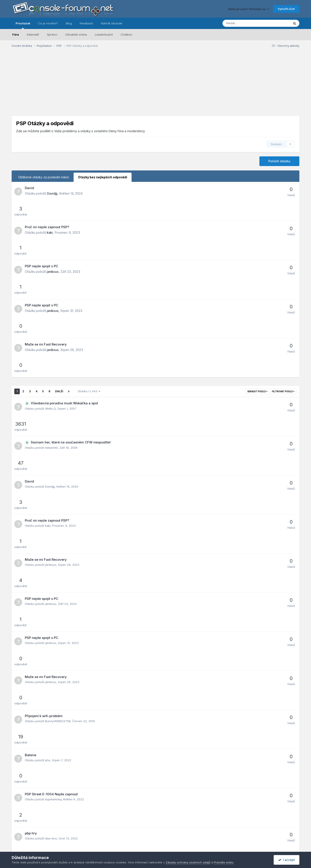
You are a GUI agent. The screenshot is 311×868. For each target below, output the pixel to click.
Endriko (50, 586)
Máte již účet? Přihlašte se (249, 9)
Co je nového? (48, 23)
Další (59, 294)
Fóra (16, 34)
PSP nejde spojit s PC (42, 227)
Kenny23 (51, 766)
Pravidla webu (176, 839)
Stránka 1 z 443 (89, 294)
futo (48, 726)
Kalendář (33, 34)
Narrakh (51, 547)
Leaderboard (104, 34)
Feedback (86, 23)
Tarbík (49, 665)
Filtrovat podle (283, 294)
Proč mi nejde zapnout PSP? (47, 207)
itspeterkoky (53, 508)
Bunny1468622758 (58, 468)
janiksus (53, 233)
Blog (69, 23)
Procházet (23, 25)
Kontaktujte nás (201, 839)
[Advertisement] (155, 85)
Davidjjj (52, 193)
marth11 (50, 746)
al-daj (49, 606)
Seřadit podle (257, 294)
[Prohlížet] (245, 23)
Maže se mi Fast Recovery (46, 267)
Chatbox (126, 34)
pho (48, 488)
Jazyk (105, 839)
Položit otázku (279, 161)
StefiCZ (50, 645)
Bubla (49, 704)
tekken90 (51, 331)
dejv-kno (51, 527)
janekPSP (51, 626)
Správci (52, 34)
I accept (287, 860)
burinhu (50, 685)
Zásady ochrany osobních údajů (138, 839)
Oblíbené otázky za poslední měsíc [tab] (44, 177)
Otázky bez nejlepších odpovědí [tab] (103, 177)
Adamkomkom (55, 567)
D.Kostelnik (52, 785)
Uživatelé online (76, 34)
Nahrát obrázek (112, 23)
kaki (50, 213)
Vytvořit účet (286, 9)
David (29, 188)
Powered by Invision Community (155, 844)
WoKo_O (50, 311)
